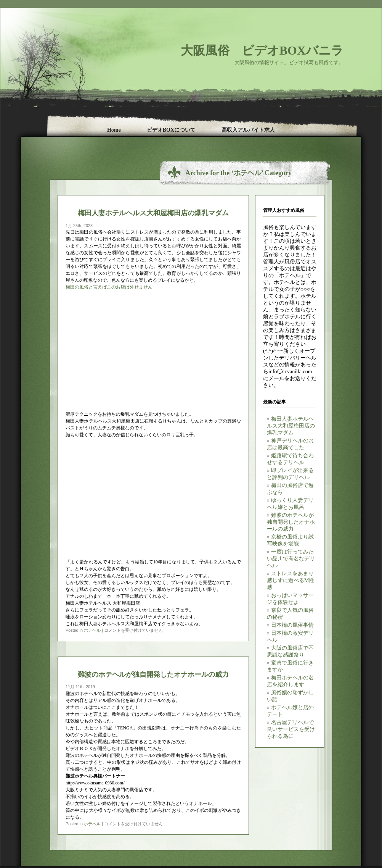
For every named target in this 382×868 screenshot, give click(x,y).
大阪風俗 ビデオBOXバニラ (262, 50)
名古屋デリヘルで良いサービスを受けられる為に (291, 729)
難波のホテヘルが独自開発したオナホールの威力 (291, 522)
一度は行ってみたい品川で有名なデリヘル (291, 559)
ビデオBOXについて (171, 130)
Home (114, 130)
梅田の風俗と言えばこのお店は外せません (109, 287)
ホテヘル (92, 630)
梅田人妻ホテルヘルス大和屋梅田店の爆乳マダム (291, 426)
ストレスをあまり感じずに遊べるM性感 (291, 580)
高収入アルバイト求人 (248, 130)
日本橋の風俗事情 (292, 625)
